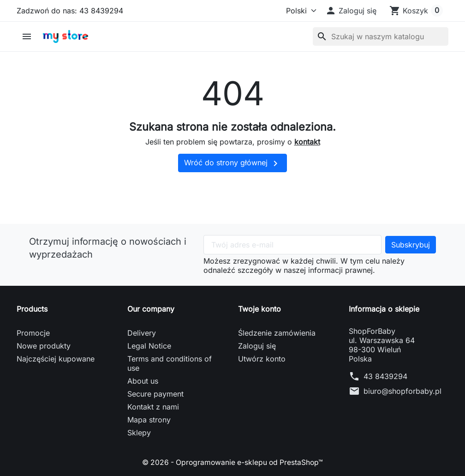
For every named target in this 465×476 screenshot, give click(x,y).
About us (143, 381)
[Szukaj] (381, 36)
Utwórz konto (262, 359)
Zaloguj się (257, 346)
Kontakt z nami (153, 407)
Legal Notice (149, 346)
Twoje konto (259, 309)
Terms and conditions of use (170, 363)
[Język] (297, 11)
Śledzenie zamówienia (277, 333)
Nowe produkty (44, 346)
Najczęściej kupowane (56, 359)
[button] (351, 11)
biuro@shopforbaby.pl (402, 391)
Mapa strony (149, 420)
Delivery (142, 333)
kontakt (307, 142)
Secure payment (155, 394)
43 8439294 (385, 376)
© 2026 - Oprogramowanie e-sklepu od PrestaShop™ (233, 462)
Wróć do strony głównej (232, 163)
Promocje (33, 333)
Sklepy (139, 433)
